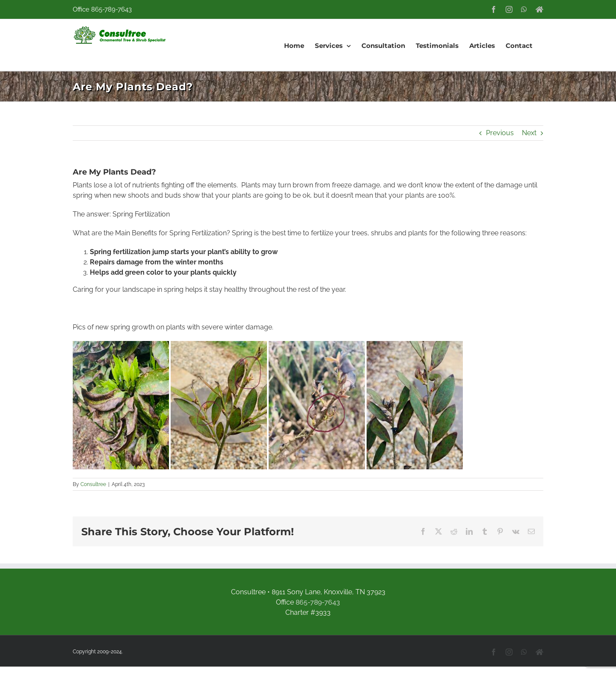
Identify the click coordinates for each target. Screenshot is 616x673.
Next (529, 133)
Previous (500, 133)
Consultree (93, 484)
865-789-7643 (111, 9)
